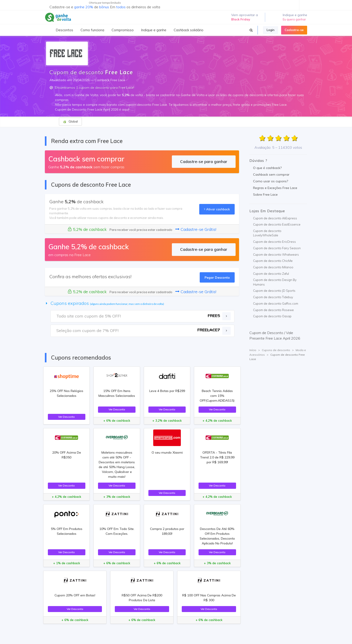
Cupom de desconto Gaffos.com (276, 303)
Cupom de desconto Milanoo (273, 267)
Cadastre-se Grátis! (196, 229)
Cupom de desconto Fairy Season (277, 248)
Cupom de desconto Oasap (272, 316)
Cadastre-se (294, 30)
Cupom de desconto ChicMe (273, 261)
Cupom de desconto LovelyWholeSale (267, 233)
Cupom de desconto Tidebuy (273, 297)
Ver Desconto (66, 417)
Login (271, 30)
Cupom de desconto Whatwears (276, 255)
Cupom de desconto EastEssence (277, 224)
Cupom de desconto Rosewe (273, 310)
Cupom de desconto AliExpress (275, 218)
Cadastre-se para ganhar (204, 162)
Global (70, 122)
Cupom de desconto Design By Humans (275, 282)
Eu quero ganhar (294, 19)
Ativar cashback (217, 209)
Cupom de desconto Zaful (271, 274)
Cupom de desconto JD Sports (274, 291)
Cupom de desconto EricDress (274, 242)
